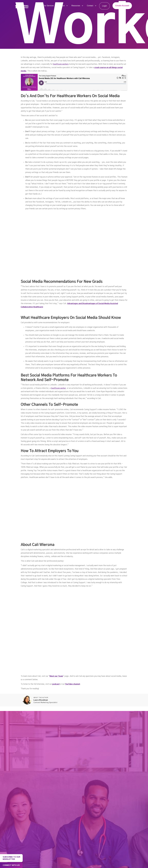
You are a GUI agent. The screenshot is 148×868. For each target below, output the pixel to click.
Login (104, 6)
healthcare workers (61, 64)
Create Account (122, 6)
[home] (22, 6)
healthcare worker (58, 388)
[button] (50, 6)
